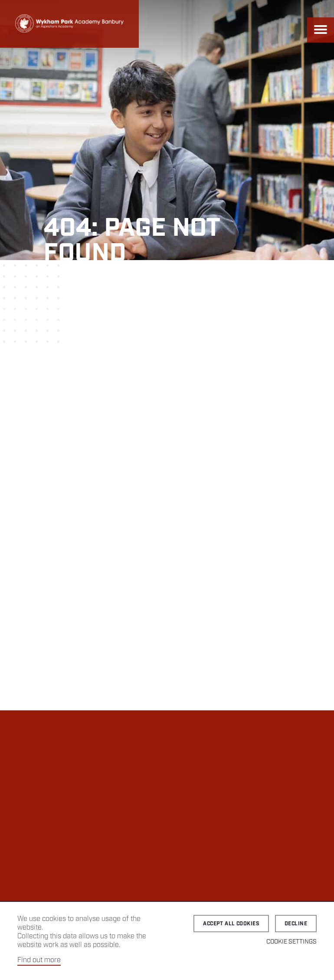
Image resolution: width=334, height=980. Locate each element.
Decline (296, 924)
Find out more (39, 960)
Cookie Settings (291, 942)
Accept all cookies (231, 924)
